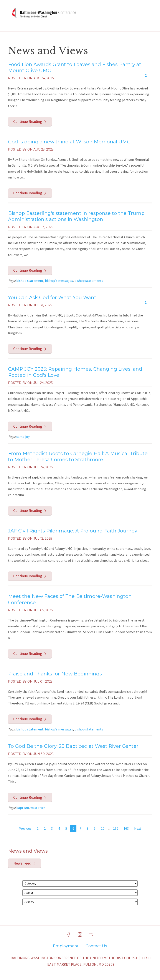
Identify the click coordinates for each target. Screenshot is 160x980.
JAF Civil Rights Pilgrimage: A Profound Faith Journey (73, 531)
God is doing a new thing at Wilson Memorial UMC (69, 142)
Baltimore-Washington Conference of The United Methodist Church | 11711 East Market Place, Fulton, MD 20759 (81, 961)
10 (103, 828)
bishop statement (30, 281)
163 (126, 828)
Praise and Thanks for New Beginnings (55, 674)
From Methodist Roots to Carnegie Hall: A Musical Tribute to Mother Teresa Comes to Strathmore (78, 457)
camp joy (23, 436)
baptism (23, 808)
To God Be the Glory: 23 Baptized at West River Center (73, 746)
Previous (25, 828)
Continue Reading (28, 121)
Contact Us (96, 946)
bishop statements (89, 281)
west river (38, 808)
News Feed (22, 863)
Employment (66, 946)
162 (116, 828)
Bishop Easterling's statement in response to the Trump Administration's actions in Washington (76, 216)
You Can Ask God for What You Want (52, 298)
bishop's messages (59, 281)
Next (138, 828)
